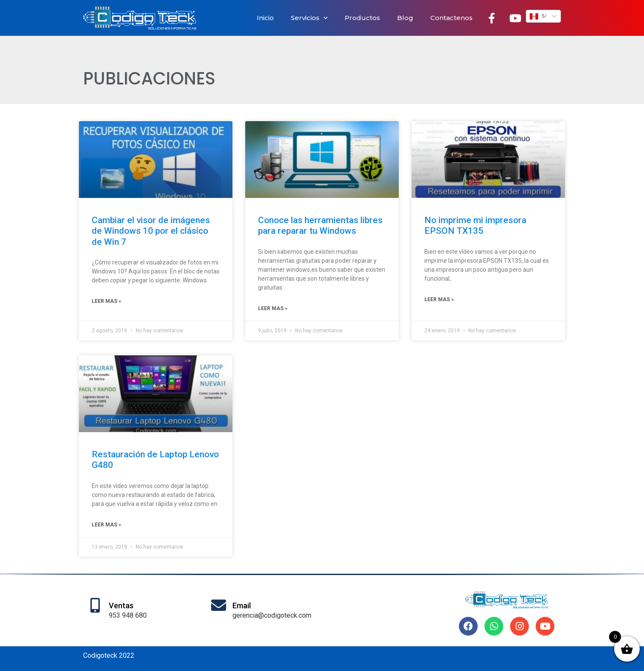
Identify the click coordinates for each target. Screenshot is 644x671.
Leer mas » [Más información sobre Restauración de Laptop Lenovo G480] (106, 525)
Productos (362, 18)
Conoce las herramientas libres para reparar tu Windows (320, 225)
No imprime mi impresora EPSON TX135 (475, 225)
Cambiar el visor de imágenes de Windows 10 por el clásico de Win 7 (151, 231)
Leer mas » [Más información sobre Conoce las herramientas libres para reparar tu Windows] (273, 308)
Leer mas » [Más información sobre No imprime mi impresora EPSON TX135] (439, 299)
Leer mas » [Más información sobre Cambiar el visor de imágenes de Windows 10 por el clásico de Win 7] (106, 301)
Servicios (309, 18)
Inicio (265, 18)
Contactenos (451, 18)
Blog (405, 18)
